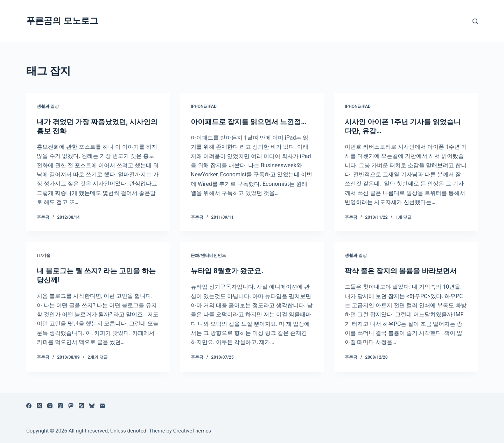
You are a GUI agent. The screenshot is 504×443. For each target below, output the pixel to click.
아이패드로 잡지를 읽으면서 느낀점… (248, 122)
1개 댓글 (404, 217)
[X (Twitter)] (39, 406)
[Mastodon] (71, 406)
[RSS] (81, 406)
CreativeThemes (192, 431)
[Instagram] (50, 406)
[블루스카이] (92, 406)
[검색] (475, 21)
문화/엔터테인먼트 (208, 255)
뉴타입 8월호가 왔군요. (227, 271)
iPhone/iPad (204, 106)
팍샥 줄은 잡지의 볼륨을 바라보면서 (401, 271)
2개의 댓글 (98, 357)
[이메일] (102, 406)
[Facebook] (29, 406)
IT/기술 (44, 255)
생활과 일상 (48, 106)
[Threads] (60, 406)
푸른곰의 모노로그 (62, 21)
